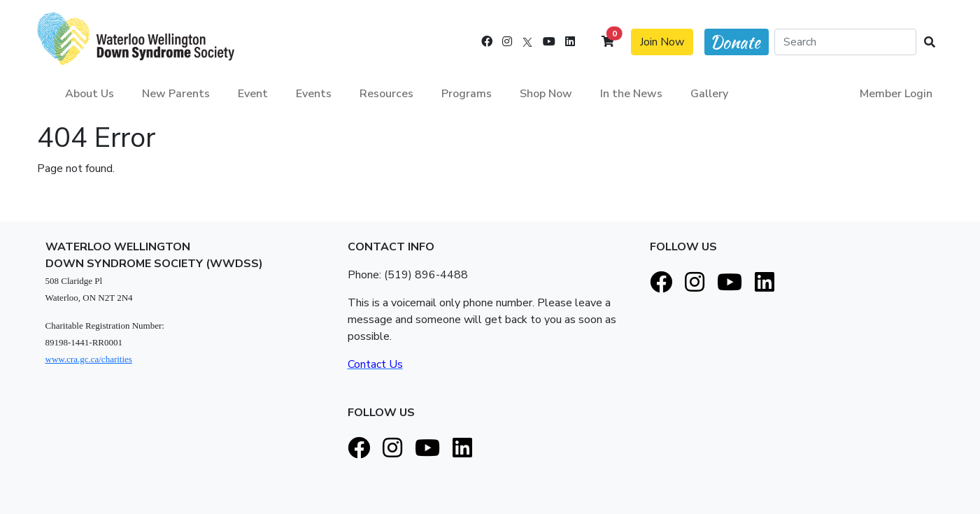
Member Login (896, 94)
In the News (631, 94)
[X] (527, 42)
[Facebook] (487, 42)
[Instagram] (507, 42)
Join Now (662, 42)
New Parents (176, 94)
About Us (90, 94)
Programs (467, 94)
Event (253, 94)
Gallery (709, 94)
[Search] (845, 42)
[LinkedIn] (570, 42)
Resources (386, 94)
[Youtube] (549, 42)
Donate (735, 42)
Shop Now (546, 94)
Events (314, 94)
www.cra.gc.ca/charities (89, 359)
